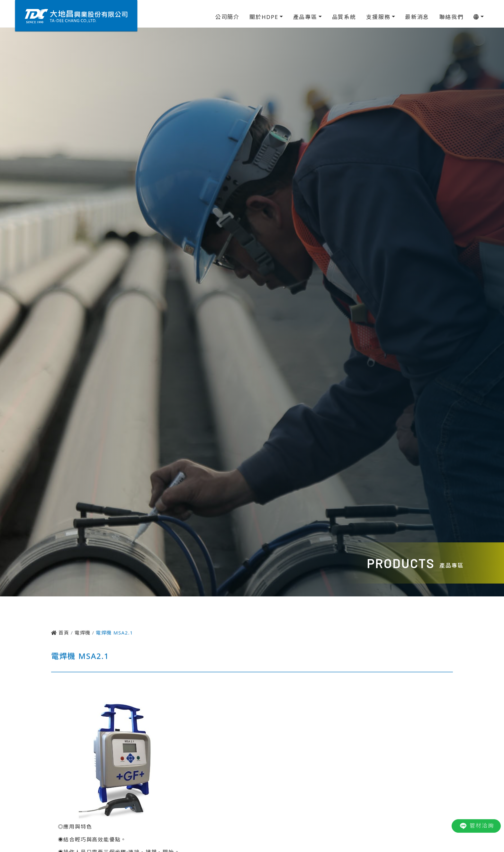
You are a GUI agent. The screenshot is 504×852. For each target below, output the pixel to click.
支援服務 (378, 17)
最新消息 (417, 17)
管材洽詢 (476, 826)
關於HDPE (264, 17)
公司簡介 (227, 17)
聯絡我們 (451, 17)
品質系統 (344, 17)
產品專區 (305, 17)
